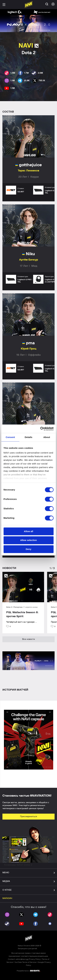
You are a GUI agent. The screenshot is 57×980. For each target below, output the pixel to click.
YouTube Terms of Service (25, 962)
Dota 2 (9, 607)
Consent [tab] (10, 437)
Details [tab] (29, 437)
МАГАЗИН (7, 898)
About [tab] (47, 437)
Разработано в (28, 971)
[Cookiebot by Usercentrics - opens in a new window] (41, 429)
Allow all (28, 531)
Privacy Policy (35, 959)
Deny (28, 549)
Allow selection (28, 540)
